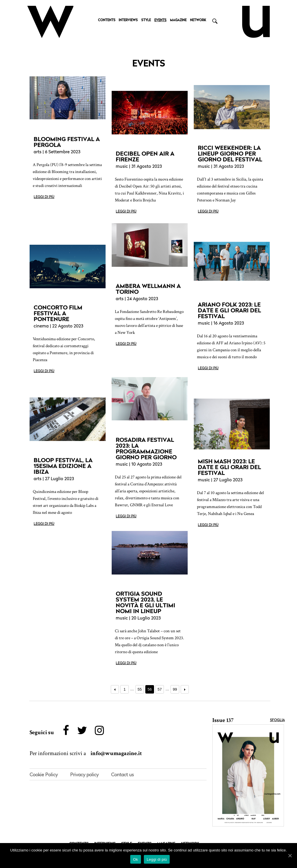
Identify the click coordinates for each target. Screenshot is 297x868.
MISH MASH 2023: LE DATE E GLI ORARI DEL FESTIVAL (229, 467)
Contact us (122, 775)
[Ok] (290, 856)
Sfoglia (277, 720)
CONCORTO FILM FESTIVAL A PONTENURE (58, 313)
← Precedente (115, 689)
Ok (136, 859)
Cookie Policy (44, 775)
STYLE (146, 20)
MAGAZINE (178, 20)
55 (140, 689)
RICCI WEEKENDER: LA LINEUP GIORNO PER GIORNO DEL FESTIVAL (230, 154)
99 (175, 689)
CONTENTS (107, 20)
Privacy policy (84, 775)
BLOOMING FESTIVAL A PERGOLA (67, 142)
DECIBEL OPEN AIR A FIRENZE (145, 156)
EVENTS (160, 20)
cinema (41, 326)
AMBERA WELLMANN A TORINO (148, 289)
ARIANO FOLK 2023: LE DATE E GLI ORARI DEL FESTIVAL (229, 310)
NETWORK (198, 20)
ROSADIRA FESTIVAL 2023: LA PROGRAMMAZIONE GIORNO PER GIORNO (146, 449)
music (122, 167)
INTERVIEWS (128, 20)
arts (38, 152)
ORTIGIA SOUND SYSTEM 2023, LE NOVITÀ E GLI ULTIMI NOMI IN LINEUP (145, 602)
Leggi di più (44, 197)
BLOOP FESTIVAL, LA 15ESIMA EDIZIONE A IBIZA (63, 466)
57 (160, 689)
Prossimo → (185, 689)
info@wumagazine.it (116, 754)
